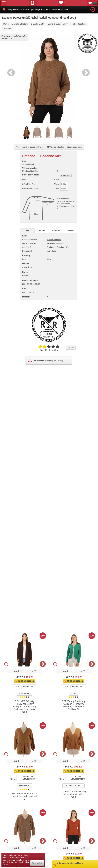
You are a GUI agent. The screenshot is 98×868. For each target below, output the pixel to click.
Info (27, 231)
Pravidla (42, 231)
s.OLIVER (24, 693)
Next (85, 72)
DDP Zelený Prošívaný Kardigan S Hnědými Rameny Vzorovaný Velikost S (73, 705)
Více (71, 347)
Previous (10, 72)
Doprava (56, 231)
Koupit (15, 671)
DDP (73, 693)
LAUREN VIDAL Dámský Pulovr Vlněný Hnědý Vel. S (73, 794)
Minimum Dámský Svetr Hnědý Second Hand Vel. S (25, 796)
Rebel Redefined (54, 240)
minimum (24, 786)
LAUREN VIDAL (73, 786)
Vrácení (70, 231)
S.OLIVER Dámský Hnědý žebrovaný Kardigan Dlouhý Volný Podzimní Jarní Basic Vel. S (24, 707)
